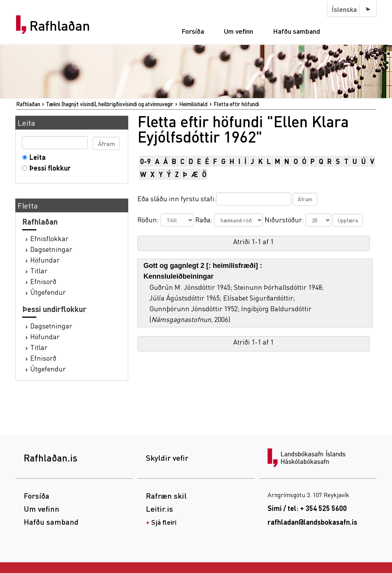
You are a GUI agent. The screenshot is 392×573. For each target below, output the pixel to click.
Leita (36, 157)
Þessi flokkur (48, 168)
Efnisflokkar (49, 238)
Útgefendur (48, 292)
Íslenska (344, 9)
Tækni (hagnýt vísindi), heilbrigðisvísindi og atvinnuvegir (110, 104)
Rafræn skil (166, 496)
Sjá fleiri (164, 522)
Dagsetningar (51, 249)
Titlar (39, 270)
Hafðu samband (296, 31)
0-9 (145, 161)
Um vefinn (238, 31)
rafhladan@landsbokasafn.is (312, 522)
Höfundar (45, 260)
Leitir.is (159, 509)
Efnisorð (43, 281)
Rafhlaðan (60, 26)
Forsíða (193, 31)
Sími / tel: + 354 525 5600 (307, 508)
